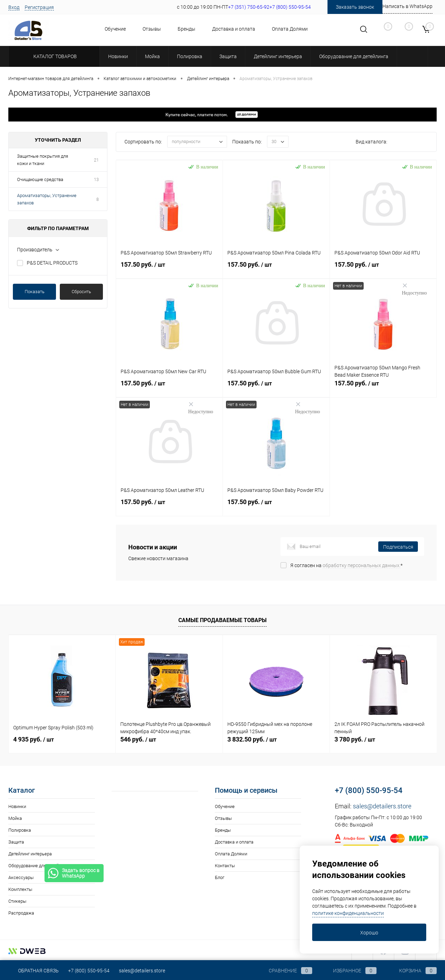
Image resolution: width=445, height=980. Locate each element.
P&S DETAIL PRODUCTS (52, 263)
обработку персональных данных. (362, 565)
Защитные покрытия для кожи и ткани (43, 160)
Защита (16, 842)
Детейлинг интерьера (30, 854)
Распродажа (21, 913)
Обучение (115, 29)
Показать (35, 292)
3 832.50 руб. (252, 739)
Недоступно (414, 289)
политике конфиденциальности (348, 913)
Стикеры (17, 901)
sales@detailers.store (382, 806)
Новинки (17, 806)
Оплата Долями (290, 29)
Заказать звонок (355, 7)
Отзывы (152, 29)
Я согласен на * (346, 565)
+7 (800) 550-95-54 (369, 790)
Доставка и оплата (234, 29)
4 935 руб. (34, 739)
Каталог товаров (54, 56)
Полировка (20, 830)
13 (96, 179)
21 (96, 160)
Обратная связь (34, 971)
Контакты (225, 866)
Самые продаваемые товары (222, 620)
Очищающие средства (40, 179)
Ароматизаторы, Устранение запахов (47, 199)
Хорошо (369, 933)
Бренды (187, 29)
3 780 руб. (355, 739)
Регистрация (39, 7)
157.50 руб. (169, 268)
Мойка (15, 818)
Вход (14, 7)
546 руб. (138, 739)
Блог (220, 877)
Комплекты (20, 889)
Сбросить (81, 292)
